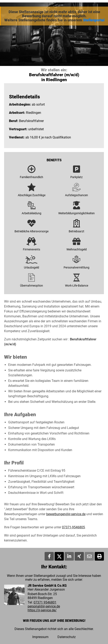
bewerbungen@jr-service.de (66, 514)
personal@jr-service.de (44, 606)
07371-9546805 (73, 527)
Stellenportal (94, 20)
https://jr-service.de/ (42, 610)
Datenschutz (67, 637)
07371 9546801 (45, 602)
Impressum (40, 637)
